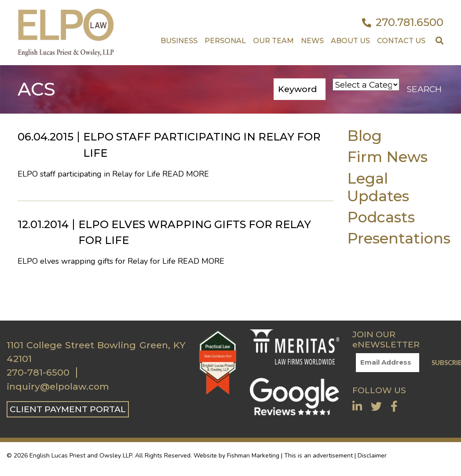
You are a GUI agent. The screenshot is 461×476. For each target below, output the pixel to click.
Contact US (401, 41)
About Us (350, 41)
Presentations (399, 238)
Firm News (387, 157)
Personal (225, 41)
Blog (364, 135)
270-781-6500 (38, 373)
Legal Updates (378, 187)
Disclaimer (372, 456)
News (312, 41)
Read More (186, 174)
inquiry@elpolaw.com (58, 387)
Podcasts (381, 217)
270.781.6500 (403, 22)
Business (179, 41)
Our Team (273, 41)
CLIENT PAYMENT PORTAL (68, 409)
